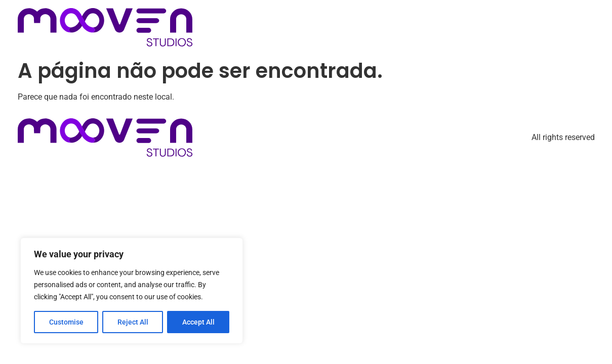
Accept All (198, 322)
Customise (66, 322)
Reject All (133, 322)
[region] (132, 291)
